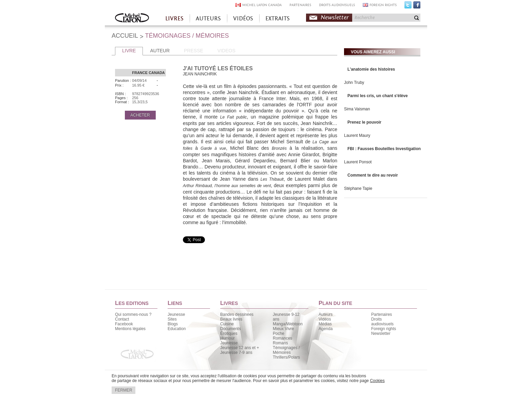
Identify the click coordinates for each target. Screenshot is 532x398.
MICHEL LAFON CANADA (262, 5)
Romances (282, 338)
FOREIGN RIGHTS (383, 5)
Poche (279, 333)
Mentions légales (130, 329)
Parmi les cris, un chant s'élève (378, 96)
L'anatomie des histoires (371, 69)
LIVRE (129, 51)
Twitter (408, 6)
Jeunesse (176, 314)
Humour (227, 338)
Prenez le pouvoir (364, 122)
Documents (231, 329)
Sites (172, 319)
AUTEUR (160, 51)
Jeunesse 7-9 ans (236, 352)
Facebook (417, 6)
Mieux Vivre (283, 329)
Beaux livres (231, 319)
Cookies (377, 381)
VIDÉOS (243, 19)
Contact (122, 319)
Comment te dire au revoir (373, 175)
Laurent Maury (357, 135)
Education (177, 329)
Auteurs (326, 314)
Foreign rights (384, 329)
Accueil (132, 19)
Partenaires (382, 314)
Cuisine (227, 324)
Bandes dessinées (237, 314)
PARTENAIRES (300, 5)
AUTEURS (208, 19)
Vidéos (325, 319)
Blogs (173, 324)
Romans (280, 343)
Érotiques (229, 333)
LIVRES (174, 19)
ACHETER (140, 115)
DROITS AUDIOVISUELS (337, 5)
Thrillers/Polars (286, 357)
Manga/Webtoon (288, 324)
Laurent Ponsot (358, 162)
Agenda (326, 329)
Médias (325, 324)
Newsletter (335, 17)
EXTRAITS (278, 19)
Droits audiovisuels (382, 322)
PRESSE (194, 51)
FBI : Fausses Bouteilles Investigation (384, 149)
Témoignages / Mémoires (286, 350)
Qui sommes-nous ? (133, 314)
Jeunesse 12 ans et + (240, 348)
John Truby (354, 83)
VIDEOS (226, 51)
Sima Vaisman (357, 109)
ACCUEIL (125, 36)
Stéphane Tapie (358, 188)
